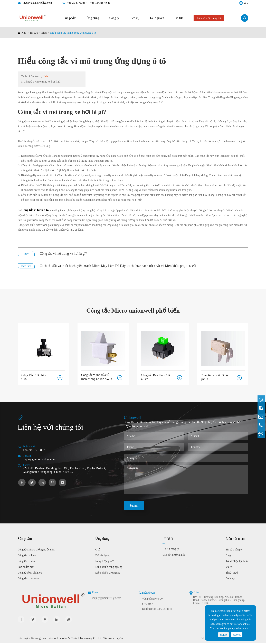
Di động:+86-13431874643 (157, 610)
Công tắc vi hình (27, 556)
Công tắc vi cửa (27, 562)
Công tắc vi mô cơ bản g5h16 (215, 376)
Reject (224, 635)
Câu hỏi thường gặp (174, 555)
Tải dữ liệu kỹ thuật (237, 562)
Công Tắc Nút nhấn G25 (34, 376)
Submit (134, 506)
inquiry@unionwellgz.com (37, 3)
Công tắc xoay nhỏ (28, 579)
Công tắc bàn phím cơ (30, 573)
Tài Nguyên (157, 18)
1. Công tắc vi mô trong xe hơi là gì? (41, 82)
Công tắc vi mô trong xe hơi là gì (60, 112)
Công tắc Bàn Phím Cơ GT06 (155, 376)
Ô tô (98, 550)
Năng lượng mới (105, 562)
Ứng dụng (93, 18)
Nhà (24, 33)
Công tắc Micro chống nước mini (36, 550)
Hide (45, 76)
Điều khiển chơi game (108, 573)
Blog (44, 33)
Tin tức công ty (234, 550)
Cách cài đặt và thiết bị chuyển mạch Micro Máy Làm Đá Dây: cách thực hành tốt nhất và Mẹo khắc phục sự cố (118, 266)
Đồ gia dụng (102, 556)
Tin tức (179, 18)
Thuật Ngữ (232, 573)
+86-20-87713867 (77, 3)
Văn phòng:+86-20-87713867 (153, 602)
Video (229, 568)
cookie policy (228, 628)
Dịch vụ (134, 18)
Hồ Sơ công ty (171, 550)
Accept (237, 635)
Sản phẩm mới (26, 568)
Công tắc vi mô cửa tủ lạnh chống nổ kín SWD (97, 377)
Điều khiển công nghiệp (109, 568)
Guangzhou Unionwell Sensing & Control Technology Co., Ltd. (68, 639)
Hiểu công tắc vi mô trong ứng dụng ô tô (73, 33)
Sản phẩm (70, 18)
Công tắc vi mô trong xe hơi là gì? (63, 253)
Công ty (114, 18)
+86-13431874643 (100, 3)
